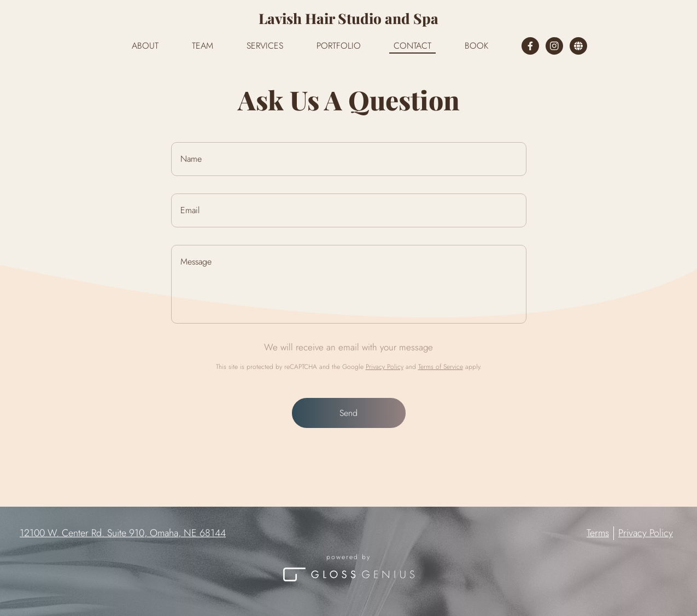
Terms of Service (441, 367)
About (145, 46)
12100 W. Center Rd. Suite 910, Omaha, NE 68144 (123, 533)
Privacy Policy (385, 367)
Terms (598, 533)
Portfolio (339, 46)
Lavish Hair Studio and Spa (348, 18)
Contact (412, 46)
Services (265, 46)
